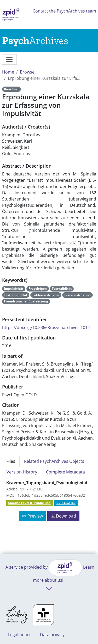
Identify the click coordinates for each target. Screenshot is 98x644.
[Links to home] (35, 40)
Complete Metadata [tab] (65, 472)
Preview (33, 516)
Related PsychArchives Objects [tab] (54, 461)
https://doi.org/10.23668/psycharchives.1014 (46, 327)
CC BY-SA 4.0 (66, 503)
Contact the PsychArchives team (64, 11)
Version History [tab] (22, 472)
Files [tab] (11, 461)
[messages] (9, 59)
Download (63, 516)
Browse (27, 72)
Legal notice (20, 635)
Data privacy (52, 635)
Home (8, 72)
